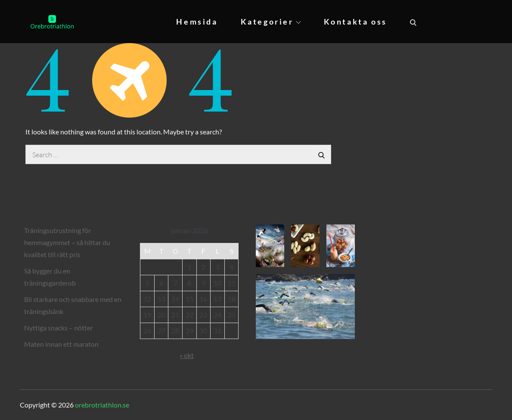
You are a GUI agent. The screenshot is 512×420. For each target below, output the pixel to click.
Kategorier (271, 22)
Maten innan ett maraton (61, 344)
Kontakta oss (355, 22)
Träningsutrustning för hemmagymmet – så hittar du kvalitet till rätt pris (67, 242)
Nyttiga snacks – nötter (59, 328)
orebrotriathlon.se (102, 405)
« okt (187, 355)
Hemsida (197, 22)
